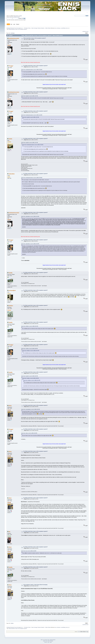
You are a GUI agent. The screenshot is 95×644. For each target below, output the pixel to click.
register (20, 16)
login (17, 16)
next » (87, 31)
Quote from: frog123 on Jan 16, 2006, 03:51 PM (30, 376)
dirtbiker (11, 306)
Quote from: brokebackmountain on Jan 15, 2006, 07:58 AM (32, 70)
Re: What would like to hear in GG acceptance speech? (36, 66)
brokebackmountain (14, 38)
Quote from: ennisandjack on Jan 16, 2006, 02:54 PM (31, 409)
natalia (10, 139)
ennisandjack (12, 290)
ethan (10, 406)
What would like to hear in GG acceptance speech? (35, 38)
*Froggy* (11, 66)
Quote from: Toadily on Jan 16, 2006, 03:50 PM (29, 349)
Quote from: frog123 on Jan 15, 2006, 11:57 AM (30, 96)
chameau (59, 28)
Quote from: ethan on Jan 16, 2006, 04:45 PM (29, 433)
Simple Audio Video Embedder (48, 641)
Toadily (11, 273)
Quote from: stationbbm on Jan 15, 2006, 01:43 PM (30, 216)
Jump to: (76, 632)
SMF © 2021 (47, 640)
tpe (56, 28)
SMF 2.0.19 (43, 640)
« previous (84, 31)
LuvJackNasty (63, 28)
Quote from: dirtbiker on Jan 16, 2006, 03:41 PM (30, 326)
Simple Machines (53, 640)
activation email (16, 17)
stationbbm (12, 174)
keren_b (67, 28)
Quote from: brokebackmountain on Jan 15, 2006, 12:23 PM (32, 115)
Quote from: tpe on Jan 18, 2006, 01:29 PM (29, 551)
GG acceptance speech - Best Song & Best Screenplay (35, 585)
